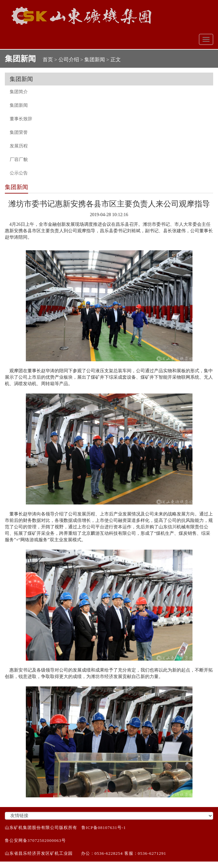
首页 (48, 60)
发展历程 (19, 146)
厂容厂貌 (19, 160)
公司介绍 (69, 60)
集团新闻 (95, 60)
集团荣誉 (19, 132)
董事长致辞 (21, 119)
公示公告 (19, 173)
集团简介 (19, 92)
